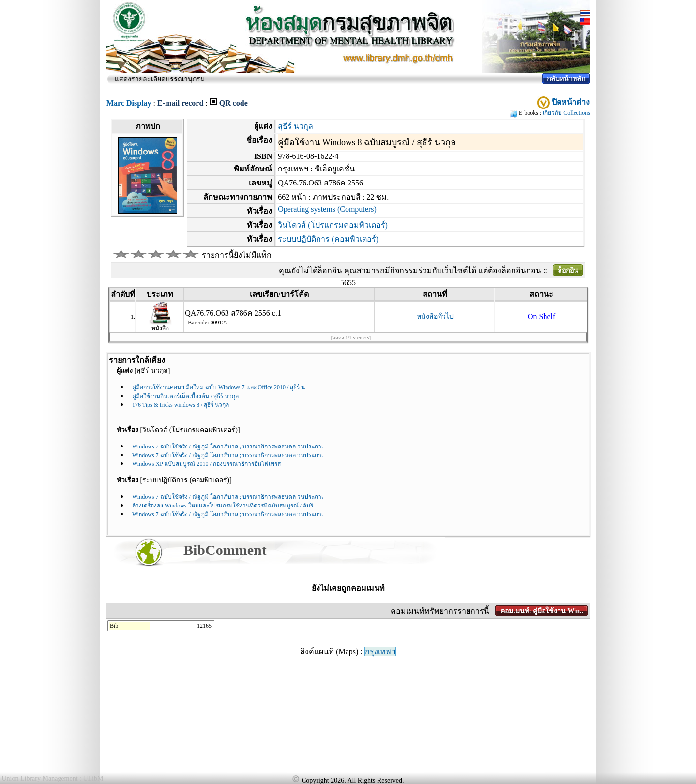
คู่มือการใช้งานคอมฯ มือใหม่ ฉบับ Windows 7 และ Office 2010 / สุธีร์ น (219, 387)
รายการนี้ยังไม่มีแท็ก (237, 255)
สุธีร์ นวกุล (295, 126)
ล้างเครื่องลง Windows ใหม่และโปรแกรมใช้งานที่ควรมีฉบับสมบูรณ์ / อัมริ (223, 506)
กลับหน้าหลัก (566, 79)
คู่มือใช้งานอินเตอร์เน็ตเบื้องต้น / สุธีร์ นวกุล (185, 396)
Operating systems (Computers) (327, 209)
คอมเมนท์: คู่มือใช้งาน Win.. (542, 611)
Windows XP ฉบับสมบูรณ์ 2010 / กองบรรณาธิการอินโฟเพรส (206, 464)
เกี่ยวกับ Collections (566, 113)
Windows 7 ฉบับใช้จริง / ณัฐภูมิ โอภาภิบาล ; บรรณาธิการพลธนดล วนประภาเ (228, 446)
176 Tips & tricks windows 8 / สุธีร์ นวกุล (181, 405)
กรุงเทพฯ (380, 652)
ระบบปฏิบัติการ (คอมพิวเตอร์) (328, 239)
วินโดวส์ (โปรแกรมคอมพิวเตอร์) (333, 225)
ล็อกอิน (568, 270)
